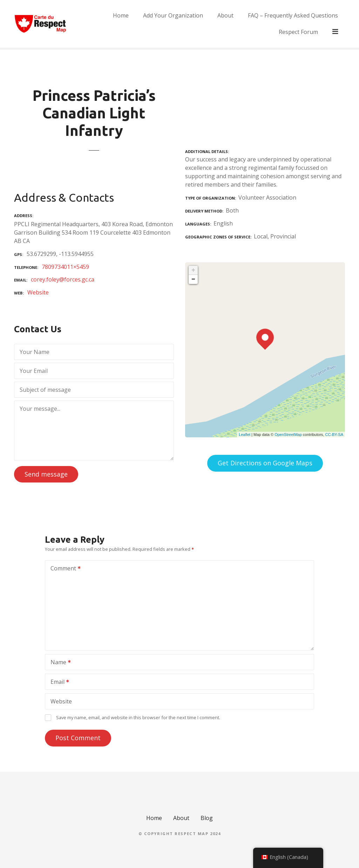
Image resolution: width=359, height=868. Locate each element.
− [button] (193, 279)
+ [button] (193, 270)
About (206, 24)
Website (38, 292)
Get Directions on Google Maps (265, 463)
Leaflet (245, 435)
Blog (207, 818)
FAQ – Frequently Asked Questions (274, 24)
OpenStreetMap (288, 435)
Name (58, 663)
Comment (63, 569)
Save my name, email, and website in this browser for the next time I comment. (138, 717)
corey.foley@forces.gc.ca (63, 279)
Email (57, 682)
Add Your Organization (154, 24)
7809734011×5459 (65, 267)
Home (101, 24)
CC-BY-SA (334, 435)
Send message (46, 474)
